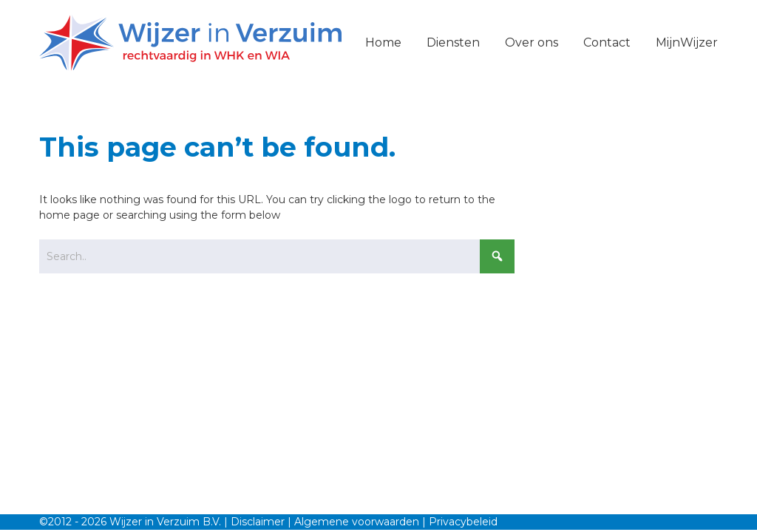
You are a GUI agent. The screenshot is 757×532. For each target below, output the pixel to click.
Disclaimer (258, 522)
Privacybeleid (463, 522)
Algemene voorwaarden (357, 522)
